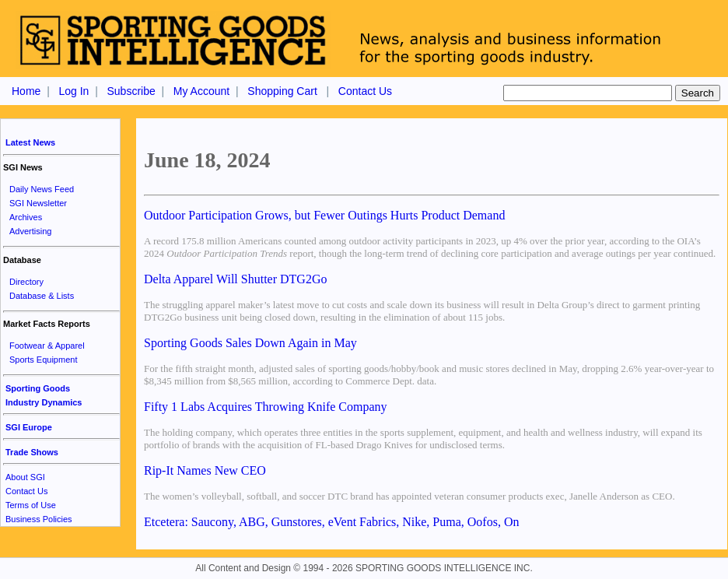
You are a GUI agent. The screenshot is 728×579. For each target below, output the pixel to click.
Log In (73, 91)
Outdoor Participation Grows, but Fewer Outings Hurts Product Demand (324, 215)
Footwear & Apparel (47, 346)
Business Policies (39, 519)
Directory (26, 282)
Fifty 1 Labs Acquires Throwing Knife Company (266, 407)
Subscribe (131, 91)
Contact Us (365, 91)
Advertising (30, 231)
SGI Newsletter (38, 203)
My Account (201, 91)
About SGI (25, 477)
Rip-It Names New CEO (205, 470)
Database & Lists (42, 296)
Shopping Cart (282, 91)
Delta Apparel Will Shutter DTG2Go (235, 279)
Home (26, 91)
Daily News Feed (42, 189)
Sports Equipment (43, 360)
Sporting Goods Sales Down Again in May (250, 343)
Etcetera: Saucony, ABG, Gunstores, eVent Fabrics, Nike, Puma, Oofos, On (331, 522)
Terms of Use (31, 505)
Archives (26, 217)
